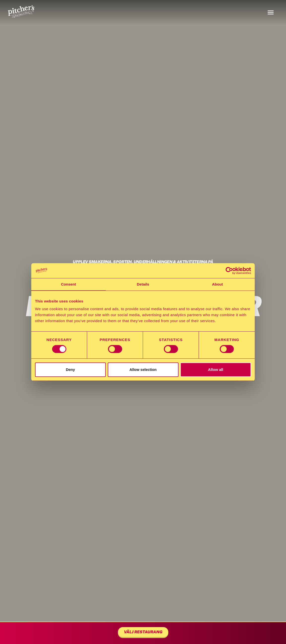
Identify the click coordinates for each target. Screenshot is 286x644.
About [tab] (217, 284)
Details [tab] (143, 284)
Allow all (216, 370)
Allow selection (143, 370)
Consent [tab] (69, 284)
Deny (70, 370)
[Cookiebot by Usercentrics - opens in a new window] (229, 271)
